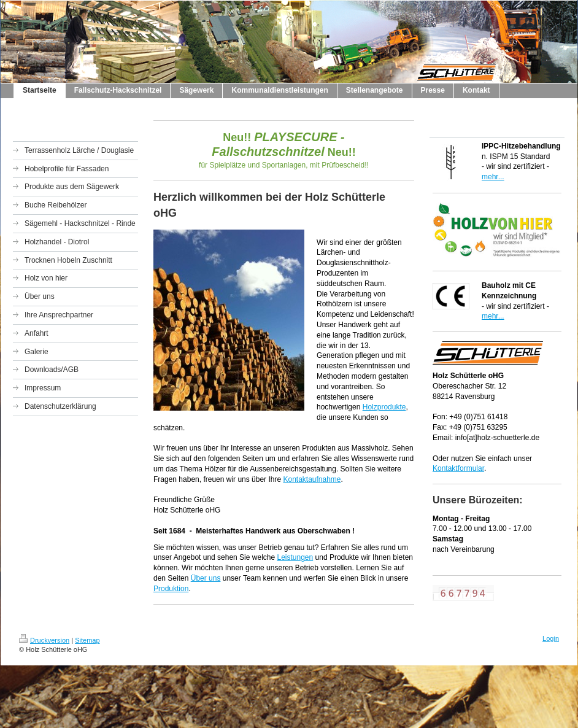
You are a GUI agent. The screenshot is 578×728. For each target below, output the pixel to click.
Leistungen (295, 557)
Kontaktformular (458, 468)
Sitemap (87, 640)
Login (551, 638)
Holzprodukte (384, 407)
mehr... (493, 177)
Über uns (206, 578)
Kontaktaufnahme (312, 479)
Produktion (171, 589)
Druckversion (44, 640)
